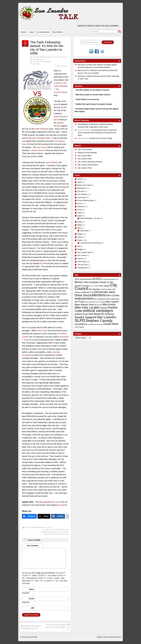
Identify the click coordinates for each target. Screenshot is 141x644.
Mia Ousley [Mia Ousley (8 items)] (98, 305)
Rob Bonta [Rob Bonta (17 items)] (94, 314)
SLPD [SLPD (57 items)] (80, 320)
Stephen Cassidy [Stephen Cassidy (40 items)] (99, 321)
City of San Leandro (85, 149)
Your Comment (32, 546)
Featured (81, 207)
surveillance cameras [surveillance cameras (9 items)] (95, 324)
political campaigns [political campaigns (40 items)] (98, 311)
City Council (42, 147)
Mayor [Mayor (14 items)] (78, 305)
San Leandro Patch (85, 159)
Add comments (63, 66)
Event (80, 204)
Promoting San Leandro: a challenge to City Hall (31, 627)
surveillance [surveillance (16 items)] (81, 324)
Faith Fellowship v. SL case (90, 218)
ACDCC (80, 179)
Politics (80, 240)
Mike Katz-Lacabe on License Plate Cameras (93, 95)
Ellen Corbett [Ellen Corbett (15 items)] (113, 295)
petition (57, 117)
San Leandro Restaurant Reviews (90, 162)
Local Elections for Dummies (91, 243)
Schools (80, 259)
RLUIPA (43, 263)
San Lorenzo (82, 255)
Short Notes (58, 32)
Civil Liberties (82, 194)
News (79, 228)
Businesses (82, 188)
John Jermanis (63, 532)
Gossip (80, 210)
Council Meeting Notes (86, 200)
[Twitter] (44, 516)
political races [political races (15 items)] (81, 314)
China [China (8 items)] (96, 286)
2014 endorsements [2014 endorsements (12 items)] (83, 279)
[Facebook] (29, 516)
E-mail (31, 599)
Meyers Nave (49, 534)
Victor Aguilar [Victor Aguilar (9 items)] (79, 327)
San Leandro (65, 534)
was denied (62, 505)
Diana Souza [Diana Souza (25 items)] (83, 295)
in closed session (37, 150)
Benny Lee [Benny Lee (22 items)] (81, 282)
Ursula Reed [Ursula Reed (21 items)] (111, 324)
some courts (42, 331)
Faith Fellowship (42, 129)
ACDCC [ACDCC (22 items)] (97, 279)
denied (64, 107)
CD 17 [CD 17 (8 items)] (92, 286)
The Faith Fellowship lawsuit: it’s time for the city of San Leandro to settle (47, 48)
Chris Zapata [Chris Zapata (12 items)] (104, 286)
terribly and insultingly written (38, 138)
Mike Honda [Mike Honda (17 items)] (109, 305)
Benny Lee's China (84, 185)
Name (32, 589)
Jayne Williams (52, 162)
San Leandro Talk (31, 637)
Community (82, 197)
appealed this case (51, 502)
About (31, 32)
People (80, 234)
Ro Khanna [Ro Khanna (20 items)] (107, 314)
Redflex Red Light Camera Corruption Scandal (94, 104)
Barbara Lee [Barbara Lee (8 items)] (114, 279)
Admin (80, 182)
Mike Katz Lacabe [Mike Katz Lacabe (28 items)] (87, 307)
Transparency (82, 268)
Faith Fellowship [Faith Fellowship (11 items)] (112, 299)
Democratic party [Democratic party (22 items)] (105, 292)
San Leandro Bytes (85, 156)
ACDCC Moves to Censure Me (87, 99)
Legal (38, 64)
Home (23, 32)
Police (80, 237)
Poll (79, 246)
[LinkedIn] (58, 516)
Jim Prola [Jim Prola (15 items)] (79, 302)
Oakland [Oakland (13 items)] (103, 308)
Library (80, 222)
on (84, 125)
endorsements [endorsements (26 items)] (84, 299)
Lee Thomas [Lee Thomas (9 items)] (100, 302)
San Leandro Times (85, 168)
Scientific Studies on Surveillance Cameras (93, 90)
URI (32, 608)
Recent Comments (82, 120)
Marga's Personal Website (87, 153)
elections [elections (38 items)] (99, 295)
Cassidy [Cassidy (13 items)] (85, 286)
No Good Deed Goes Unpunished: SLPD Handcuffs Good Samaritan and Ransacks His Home (97, 133)
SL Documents (43, 32)
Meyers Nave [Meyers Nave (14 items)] (88, 305)
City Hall (36, 62)
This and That (82, 265)
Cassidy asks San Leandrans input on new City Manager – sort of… (58, 627)
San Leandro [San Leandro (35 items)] (106, 317)
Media (80, 225)
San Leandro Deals (84, 252)
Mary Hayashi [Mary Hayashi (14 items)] (112, 302)
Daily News (84, 231)
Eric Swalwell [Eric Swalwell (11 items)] (100, 299)
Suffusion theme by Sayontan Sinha (109, 637)
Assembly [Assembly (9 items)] (106, 279)
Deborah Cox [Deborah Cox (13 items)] (88, 292)
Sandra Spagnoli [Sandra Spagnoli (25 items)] (85, 317)
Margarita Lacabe (38, 527)
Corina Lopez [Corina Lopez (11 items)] (106, 289)
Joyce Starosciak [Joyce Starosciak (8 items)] (90, 302)
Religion (80, 249)
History (80, 213)
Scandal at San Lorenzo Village (101, 138)
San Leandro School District (88, 165)
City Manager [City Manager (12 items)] (94, 289)
